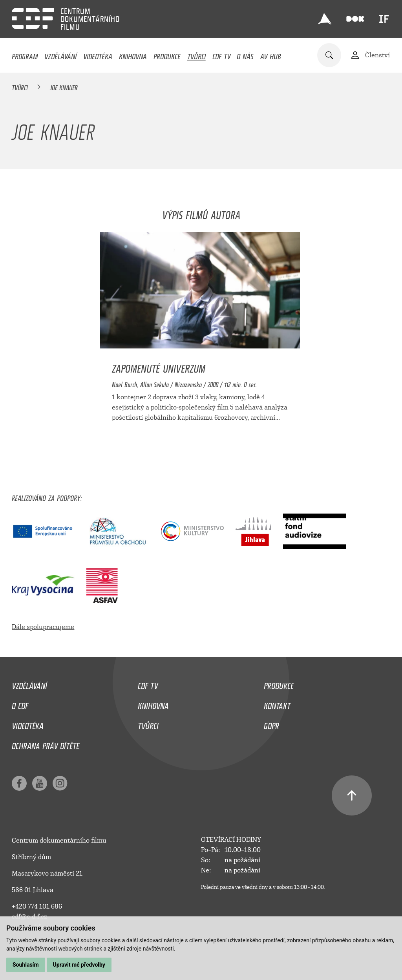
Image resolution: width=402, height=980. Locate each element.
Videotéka (98, 55)
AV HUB (271, 55)
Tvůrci (196, 55)
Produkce (167, 55)
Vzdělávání (60, 55)
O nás (245, 55)
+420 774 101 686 (37, 906)
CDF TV (221, 55)
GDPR (271, 724)
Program (25, 55)
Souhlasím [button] (26, 965)
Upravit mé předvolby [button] (79, 965)
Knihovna (133, 55)
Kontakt (277, 704)
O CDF (20, 704)
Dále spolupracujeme (43, 627)
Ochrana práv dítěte (46, 744)
